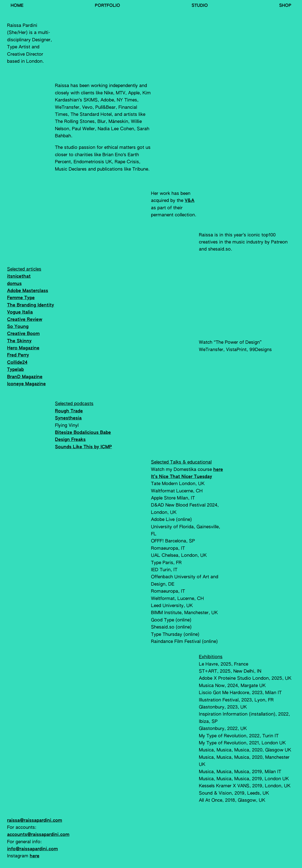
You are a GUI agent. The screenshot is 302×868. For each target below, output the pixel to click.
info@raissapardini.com (32, 849)
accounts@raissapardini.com (38, 835)
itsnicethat (19, 276)
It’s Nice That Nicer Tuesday (182, 477)
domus (14, 284)
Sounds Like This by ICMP (83, 447)
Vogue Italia (20, 312)
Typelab (15, 370)
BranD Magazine (25, 377)
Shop (285, 6)
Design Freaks (70, 440)
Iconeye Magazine (26, 384)
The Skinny (19, 341)
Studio (200, 6)
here (218, 470)
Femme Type (21, 298)
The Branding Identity (31, 305)
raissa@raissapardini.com (35, 820)
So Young (18, 327)
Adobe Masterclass (28, 291)
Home (17, 6)
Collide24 (17, 363)
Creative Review (25, 320)
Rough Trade (69, 411)
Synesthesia (68, 418)
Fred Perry (18, 355)
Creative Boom (23, 334)
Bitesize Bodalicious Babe (83, 433)
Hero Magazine (23, 348)
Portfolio (107, 6)
